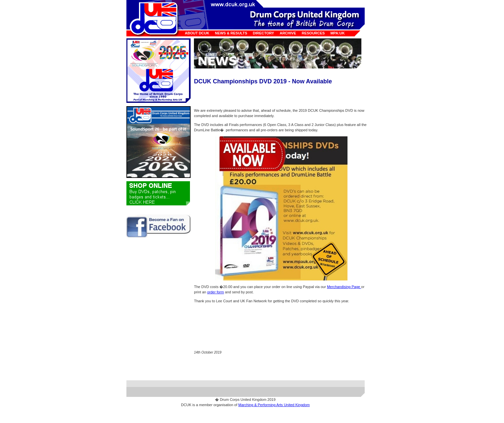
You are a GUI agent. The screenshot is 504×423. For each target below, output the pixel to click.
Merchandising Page (344, 287)
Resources (313, 33)
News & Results (231, 33)
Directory (263, 33)
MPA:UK (337, 33)
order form (216, 292)
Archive (288, 33)
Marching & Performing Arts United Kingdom (274, 405)
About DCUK (197, 33)
